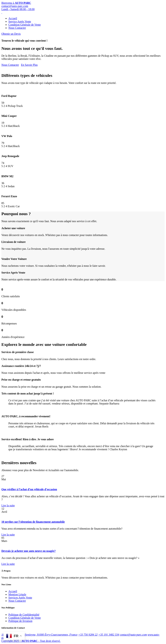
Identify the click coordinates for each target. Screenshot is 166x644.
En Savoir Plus (29, 65)
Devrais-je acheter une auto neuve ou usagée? (29, 551)
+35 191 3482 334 (109, 635)
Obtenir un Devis (11, 34)
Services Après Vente (20, 598)
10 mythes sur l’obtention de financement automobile (33, 522)
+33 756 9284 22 (88, 635)
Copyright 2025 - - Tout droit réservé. (31, 641)
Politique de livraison (20, 621)
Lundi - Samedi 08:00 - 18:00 (18, 9)
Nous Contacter (17, 28)
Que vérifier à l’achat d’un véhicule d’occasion (29, 489)
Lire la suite (8, 505)
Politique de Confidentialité (24, 615)
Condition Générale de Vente (25, 25)
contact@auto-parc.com (15, 6)
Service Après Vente (20, 21)
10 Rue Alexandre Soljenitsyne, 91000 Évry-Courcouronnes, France (39, 635)
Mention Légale (17, 594)
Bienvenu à (16, 3)
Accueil (13, 18)
